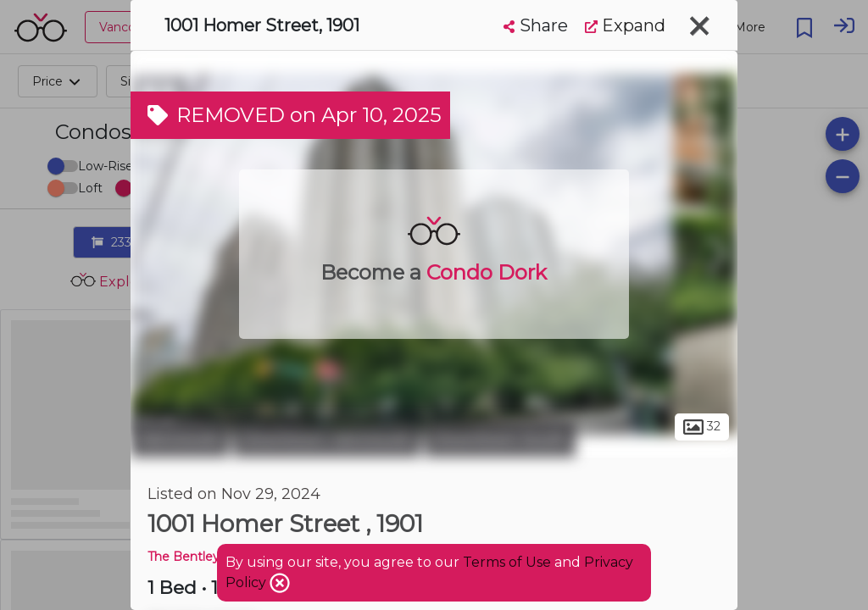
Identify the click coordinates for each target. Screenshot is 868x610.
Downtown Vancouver (327, 439)
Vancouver (180, 439)
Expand (625, 25)
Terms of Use (507, 562)
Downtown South (500, 439)
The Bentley (184, 557)
